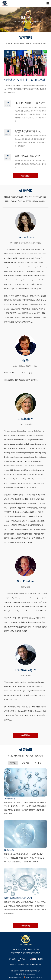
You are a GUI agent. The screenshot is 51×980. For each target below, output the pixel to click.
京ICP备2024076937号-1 (15, 977)
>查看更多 (25, 176)
